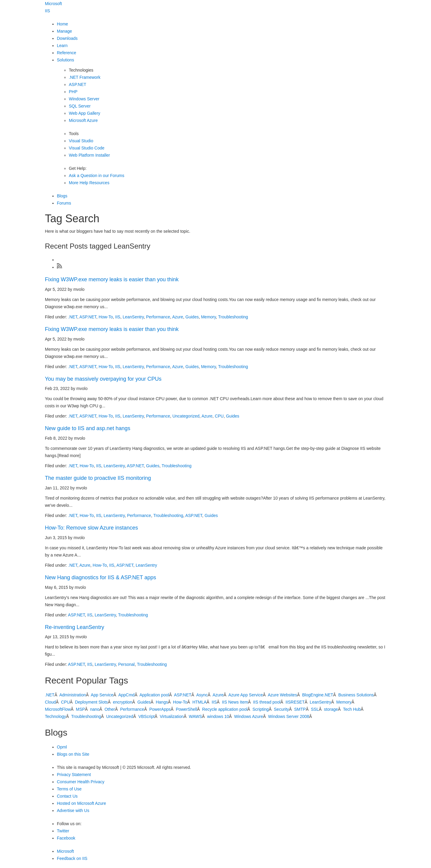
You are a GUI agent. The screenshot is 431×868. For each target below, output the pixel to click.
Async (202, 695)
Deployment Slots (91, 702)
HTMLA (199, 702)
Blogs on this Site (73, 754)
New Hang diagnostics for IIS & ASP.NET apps (101, 577)
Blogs (62, 196)
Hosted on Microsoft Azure (81, 803)
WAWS (195, 716)
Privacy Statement (74, 775)
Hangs (162, 702)
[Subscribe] (60, 267)
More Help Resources (89, 183)
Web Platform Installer (89, 155)
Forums (64, 203)
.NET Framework (85, 77)
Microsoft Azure (83, 120)
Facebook (66, 838)
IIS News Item (235, 702)
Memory (209, 317)
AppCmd (126, 695)
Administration (73, 695)
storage (331, 709)
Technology (56, 716)
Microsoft (53, 4)
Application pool (154, 695)
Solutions (66, 60)
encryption (123, 702)
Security (281, 709)
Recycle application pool (225, 709)
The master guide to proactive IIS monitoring (98, 478)
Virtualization (172, 716)
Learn (62, 46)
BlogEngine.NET (318, 695)
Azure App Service (246, 695)
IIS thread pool (267, 702)
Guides (192, 317)
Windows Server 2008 (289, 716)
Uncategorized (186, 416)
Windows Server (84, 99)
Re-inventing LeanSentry (75, 627)
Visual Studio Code (87, 148)
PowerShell (186, 709)
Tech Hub (352, 709)
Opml (62, 747)
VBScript (146, 716)
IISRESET (295, 702)
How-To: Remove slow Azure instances (91, 528)
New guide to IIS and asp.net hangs (88, 428)
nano (95, 709)
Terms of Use (69, 789)
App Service (102, 695)
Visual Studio (81, 141)
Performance (158, 317)
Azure (178, 317)
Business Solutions (356, 695)
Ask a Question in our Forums (97, 176)
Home (62, 24)
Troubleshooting (233, 317)
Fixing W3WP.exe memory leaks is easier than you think (112, 279)
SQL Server (80, 106)
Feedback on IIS (72, 858)
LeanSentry (133, 317)
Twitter (63, 831)
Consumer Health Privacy (81, 782)
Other (110, 709)
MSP (80, 709)
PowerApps (160, 709)
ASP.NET (78, 84)
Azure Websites (283, 695)
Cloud (50, 702)
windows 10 (218, 716)
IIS (47, 11)
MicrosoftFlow (58, 709)
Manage (65, 31)
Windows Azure (248, 716)
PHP (73, 92)
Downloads (67, 38)
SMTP (300, 709)
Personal (126, 664)
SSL (315, 709)
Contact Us (67, 796)
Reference (67, 53)
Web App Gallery (85, 113)
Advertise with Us (73, 810)
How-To (106, 317)
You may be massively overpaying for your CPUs (103, 379)
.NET (73, 317)
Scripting (260, 709)
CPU (219, 416)
